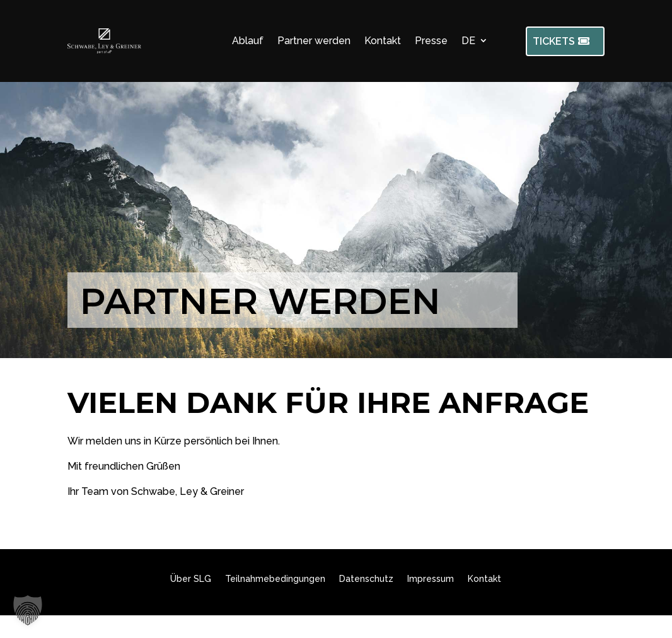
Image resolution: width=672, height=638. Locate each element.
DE (468, 41)
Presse (431, 41)
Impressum (431, 579)
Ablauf (248, 41)
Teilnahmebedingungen (275, 579)
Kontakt (383, 41)
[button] (28, 610)
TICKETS (554, 41)
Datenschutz (366, 579)
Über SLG (191, 579)
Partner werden (314, 41)
